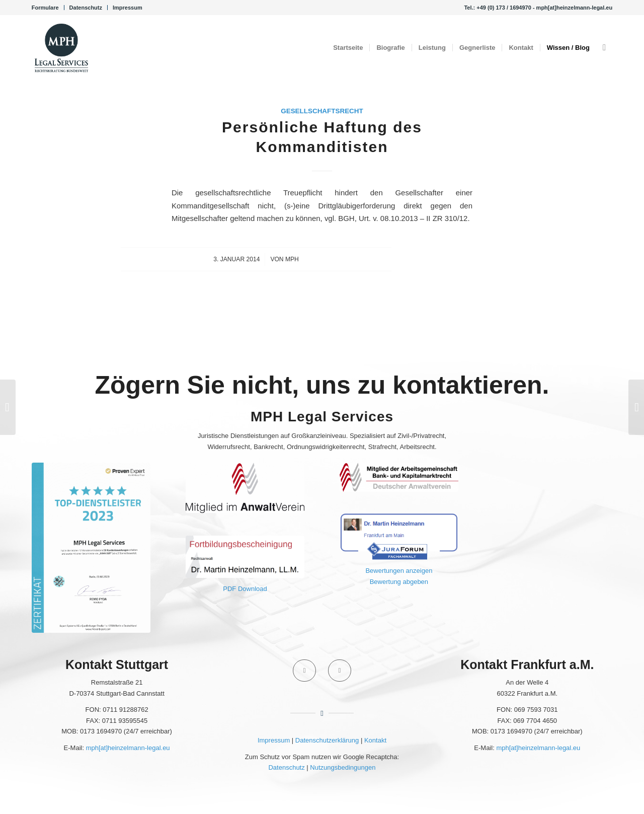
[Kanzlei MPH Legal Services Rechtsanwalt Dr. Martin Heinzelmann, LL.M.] (61, 48)
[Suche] (604, 48)
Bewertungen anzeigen (399, 571)
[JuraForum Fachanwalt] (399, 536)
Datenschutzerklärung (327, 740)
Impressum (128, 8)
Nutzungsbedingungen (343, 767)
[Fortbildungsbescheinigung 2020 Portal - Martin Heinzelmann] (245, 557)
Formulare (45, 8)
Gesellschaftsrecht (322, 111)
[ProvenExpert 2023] (91, 548)
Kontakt (375, 740)
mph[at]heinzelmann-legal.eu (128, 748)
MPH (292, 259)
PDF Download (245, 589)
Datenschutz (86, 8)
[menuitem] (48, 8)
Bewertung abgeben (399, 582)
